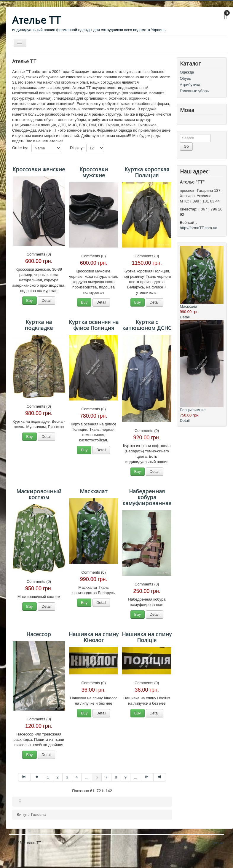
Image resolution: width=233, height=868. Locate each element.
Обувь (185, 78)
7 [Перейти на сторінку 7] (106, 777)
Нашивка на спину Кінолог (94, 637)
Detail (46, 300)
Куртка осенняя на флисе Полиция (94, 325)
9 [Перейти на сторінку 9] (126, 777)
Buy (29, 300)
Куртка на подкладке (39, 325)
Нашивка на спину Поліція (147, 637)
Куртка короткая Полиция (147, 172)
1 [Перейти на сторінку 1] (48, 777)
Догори (218, 843)
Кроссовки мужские (94, 172)
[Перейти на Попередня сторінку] (37, 777)
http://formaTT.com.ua (199, 228)
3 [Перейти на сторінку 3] (67, 777)
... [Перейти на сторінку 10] (136, 777)
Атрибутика (190, 85)
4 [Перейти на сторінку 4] (77, 777)
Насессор (39, 634)
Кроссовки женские (39, 169)
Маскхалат (94, 491)
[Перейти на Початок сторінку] (24, 777)
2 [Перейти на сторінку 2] (58, 777)
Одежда (187, 72)
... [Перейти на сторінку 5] (87, 777)
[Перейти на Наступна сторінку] (147, 777)
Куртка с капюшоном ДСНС (147, 325)
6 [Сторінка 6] (97, 777)
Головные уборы (195, 91)
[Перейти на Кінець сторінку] (160, 777)
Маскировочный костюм (39, 494)
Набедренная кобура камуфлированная (147, 497)
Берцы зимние (193, 410)
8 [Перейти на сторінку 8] (116, 777)
